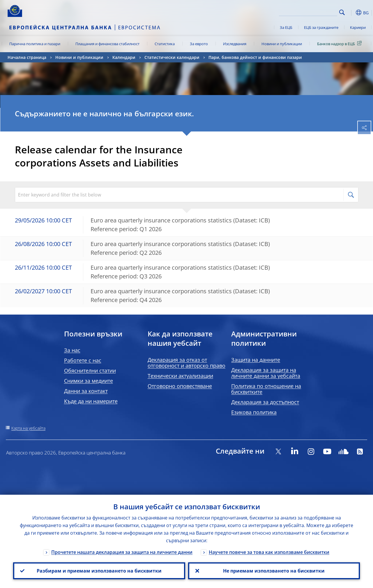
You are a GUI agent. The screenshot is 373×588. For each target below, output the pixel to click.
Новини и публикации (282, 44)
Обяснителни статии (90, 371)
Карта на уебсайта (28, 428)
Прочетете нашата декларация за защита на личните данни (122, 552)
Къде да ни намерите (91, 401)
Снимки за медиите (89, 381)
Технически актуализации (180, 376)
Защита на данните (256, 360)
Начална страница (27, 57)
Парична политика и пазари (35, 44)
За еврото (199, 44)
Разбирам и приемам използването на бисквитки (99, 571)
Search (342, 12)
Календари (124, 57)
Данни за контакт (86, 391)
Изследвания (235, 44)
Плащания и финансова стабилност (107, 44)
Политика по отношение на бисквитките (266, 389)
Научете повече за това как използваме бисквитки (269, 552)
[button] (351, 13)
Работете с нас (83, 360)
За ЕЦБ (286, 27)
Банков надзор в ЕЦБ (340, 43)
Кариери (358, 27)
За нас (72, 350)
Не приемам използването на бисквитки (274, 571)
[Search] (308, 12)
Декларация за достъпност (265, 402)
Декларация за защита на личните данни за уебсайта (266, 373)
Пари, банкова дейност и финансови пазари (255, 57)
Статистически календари (172, 57)
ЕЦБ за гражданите (321, 27)
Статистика (165, 44)
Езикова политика (254, 412)
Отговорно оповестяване (180, 386)
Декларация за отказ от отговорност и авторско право (186, 363)
